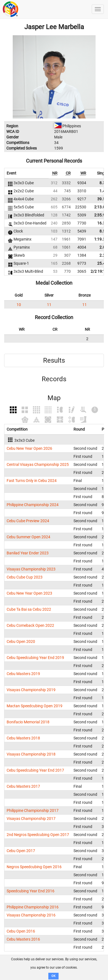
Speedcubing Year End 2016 (31, 891)
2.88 (103, 247)
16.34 (102, 223)
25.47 (102, 263)
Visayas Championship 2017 (31, 819)
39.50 (102, 199)
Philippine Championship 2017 (33, 810)
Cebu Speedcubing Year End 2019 (35, 658)
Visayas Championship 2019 (31, 690)
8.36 (103, 183)
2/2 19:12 (99, 271)
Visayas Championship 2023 (31, 569)
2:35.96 (101, 215)
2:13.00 (101, 207)
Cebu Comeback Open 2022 (30, 625)
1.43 (103, 191)
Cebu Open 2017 (21, 851)
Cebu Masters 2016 (23, 939)
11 (49, 305)
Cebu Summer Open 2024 (28, 537)
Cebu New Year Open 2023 (29, 593)
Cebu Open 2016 (21, 931)
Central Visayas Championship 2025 (38, 464)
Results (54, 360)
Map (54, 398)
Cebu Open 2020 (21, 641)
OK (53, 976)
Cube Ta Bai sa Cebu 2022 (29, 609)
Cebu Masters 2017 (23, 786)
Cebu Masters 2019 (23, 674)
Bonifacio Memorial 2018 (28, 722)
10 (19, 305)
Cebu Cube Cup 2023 (25, 577)
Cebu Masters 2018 (23, 738)
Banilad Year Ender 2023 (28, 553)
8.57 (103, 231)
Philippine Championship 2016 (33, 907)
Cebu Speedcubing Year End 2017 (35, 770)
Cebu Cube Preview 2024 (28, 521)
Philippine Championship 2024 (33, 505)
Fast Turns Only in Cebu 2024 (32, 481)
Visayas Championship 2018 (31, 754)
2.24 (103, 255)
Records (54, 379)
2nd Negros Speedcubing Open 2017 (38, 835)
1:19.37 (101, 239)
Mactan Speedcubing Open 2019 (35, 706)
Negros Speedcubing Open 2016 (34, 867)
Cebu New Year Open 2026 (29, 448)
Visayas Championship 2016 (31, 915)
